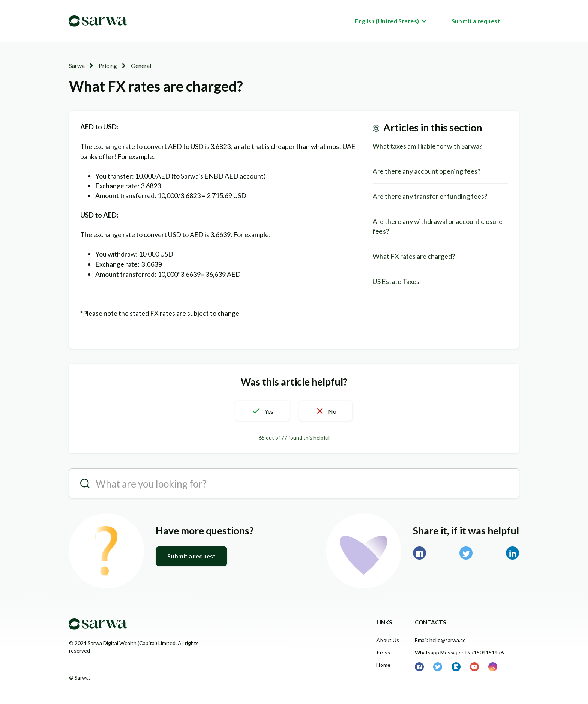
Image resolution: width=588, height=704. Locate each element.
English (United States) (387, 21)
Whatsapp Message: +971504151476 (459, 652)
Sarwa (77, 65)
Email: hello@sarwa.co (440, 640)
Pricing (108, 65)
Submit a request (476, 21)
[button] (262, 411)
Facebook (419, 553)
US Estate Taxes (396, 281)
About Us (388, 640)
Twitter (466, 553)
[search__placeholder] (294, 483)
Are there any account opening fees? (427, 171)
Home (383, 665)
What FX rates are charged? (414, 256)
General (141, 65)
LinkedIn (512, 553)
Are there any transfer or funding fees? (430, 196)
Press (383, 652)
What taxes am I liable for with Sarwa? (427, 146)
